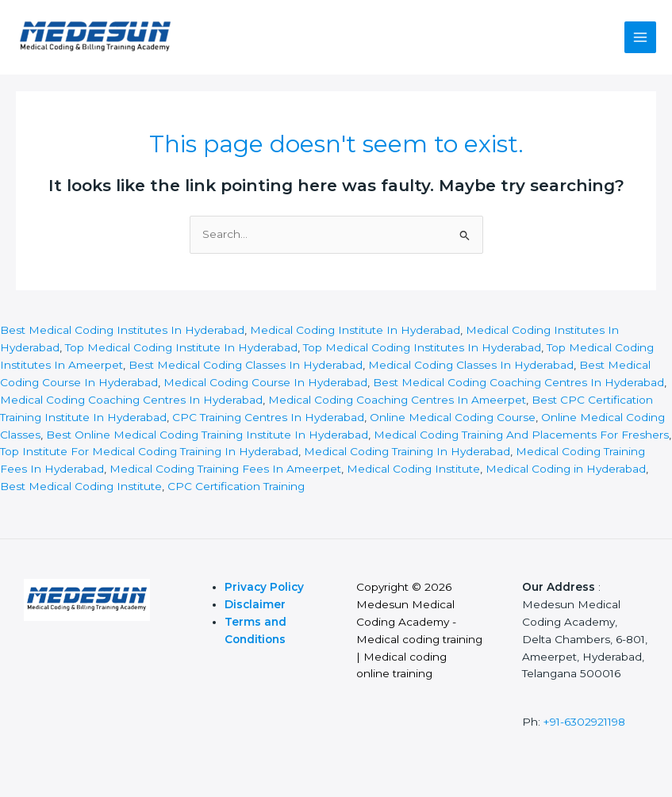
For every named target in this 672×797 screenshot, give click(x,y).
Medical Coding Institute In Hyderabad (355, 330)
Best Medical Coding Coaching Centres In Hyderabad (518, 382)
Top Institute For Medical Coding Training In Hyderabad (149, 451)
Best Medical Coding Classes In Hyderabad (246, 365)
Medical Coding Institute (413, 469)
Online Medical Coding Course (453, 417)
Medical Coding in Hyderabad (566, 469)
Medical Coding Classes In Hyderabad (471, 365)
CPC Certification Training (236, 486)
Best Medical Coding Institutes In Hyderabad (122, 330)
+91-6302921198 (584, 722)
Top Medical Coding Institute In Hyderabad (181, 347)
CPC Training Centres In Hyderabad (268, 417)
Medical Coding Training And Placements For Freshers (521, 435)
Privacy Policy (266, 587)
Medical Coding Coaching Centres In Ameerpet (397, 400)
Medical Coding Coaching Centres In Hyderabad (131, 400)
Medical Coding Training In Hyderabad (407, 451)
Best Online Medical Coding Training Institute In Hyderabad (207, 435)
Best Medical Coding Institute (81, 486)
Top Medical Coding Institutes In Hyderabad (422, 347)
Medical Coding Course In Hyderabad (265, 382)
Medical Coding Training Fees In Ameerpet (224, 469)
